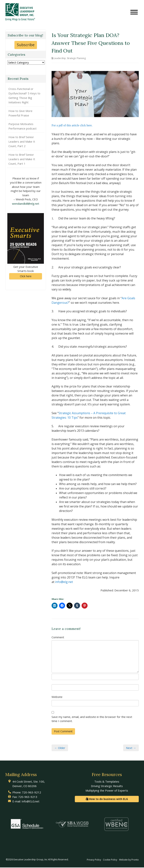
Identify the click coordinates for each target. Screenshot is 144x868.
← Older (60, 748)
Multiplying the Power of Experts (107, 791)
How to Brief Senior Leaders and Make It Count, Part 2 (22, 142)
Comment (58, 638)
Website (57, 697)
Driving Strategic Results (107, 787)
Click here (26, 277)
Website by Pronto (129, 860)
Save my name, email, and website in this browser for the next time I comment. (92, 719)
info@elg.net (64, 582)
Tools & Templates (107, 782)
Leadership (60, 59)
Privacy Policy (94, 860)
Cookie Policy (110, 860)
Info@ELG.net (30, 802)
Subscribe (26, 45)
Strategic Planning (76, 59)
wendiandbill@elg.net (26, 204)
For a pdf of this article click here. (72, 126)
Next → (131, 748)
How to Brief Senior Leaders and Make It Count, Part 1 (22, 159)
